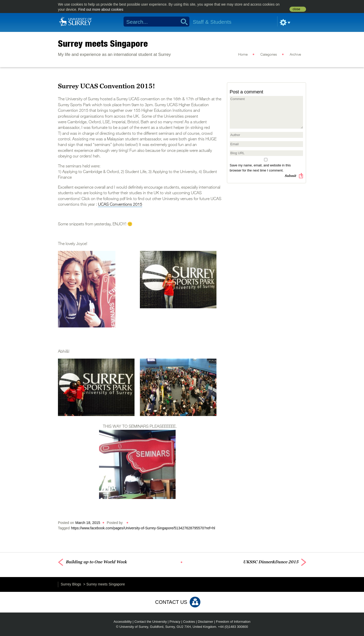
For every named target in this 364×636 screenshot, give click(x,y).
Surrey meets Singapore (103, 43)
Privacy (175, 622)
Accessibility (123, 622)
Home (243, 55)
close (296, 9)
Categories (269, 55)
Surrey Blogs (71, 584)
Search (182, 22)
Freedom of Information (233, 622)
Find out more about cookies (101, 9)
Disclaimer (206, 622)
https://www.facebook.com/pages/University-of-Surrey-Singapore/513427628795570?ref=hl (143, 528)
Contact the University (150, 622)
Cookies (189, 622)
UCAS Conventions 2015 (120, 205)
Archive (295, 55)
